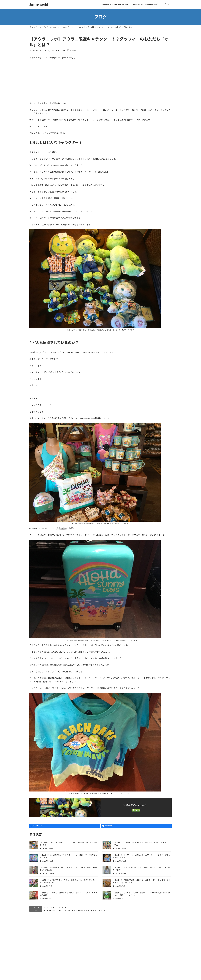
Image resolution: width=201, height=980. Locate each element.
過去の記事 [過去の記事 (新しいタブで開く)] (62, 528)
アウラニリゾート (50, 908)
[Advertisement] (100, 81)
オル (75, 910)
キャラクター (85, 910)
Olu (47, 910)
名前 (33, 968)
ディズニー (62, 908)
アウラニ (55, 910)
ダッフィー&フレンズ (100, 910)
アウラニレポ (66, 910)
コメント (35, 933)
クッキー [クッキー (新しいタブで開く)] (89, 678)
